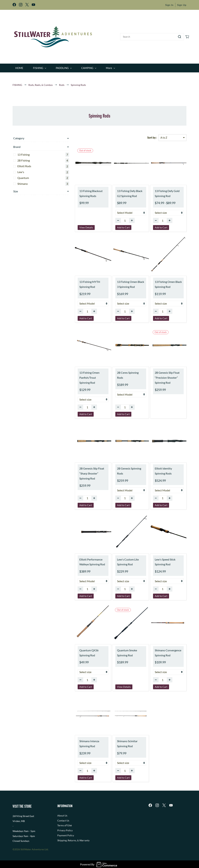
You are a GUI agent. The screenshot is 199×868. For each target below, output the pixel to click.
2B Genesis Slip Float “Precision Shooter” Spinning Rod (162, 375)
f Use (69, 823)
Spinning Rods (78, 82)
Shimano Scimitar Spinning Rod (123, 741)
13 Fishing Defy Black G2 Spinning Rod (122, 191)
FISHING (17, 82)
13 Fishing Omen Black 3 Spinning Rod (122, 282)
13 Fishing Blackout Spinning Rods (76, 191)
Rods (62, 82)
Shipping (62, 838)
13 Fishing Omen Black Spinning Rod (163, 282)
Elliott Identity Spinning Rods (164, 469)
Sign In (169, 5)
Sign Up (182, 5)
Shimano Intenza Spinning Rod (80, 741)
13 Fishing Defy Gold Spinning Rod (162, 191)
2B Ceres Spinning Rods (121, 370)
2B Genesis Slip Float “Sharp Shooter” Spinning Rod (79, 471)
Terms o (62, 823)
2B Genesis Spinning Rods (122, 466)
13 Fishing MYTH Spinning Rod (80, 282)
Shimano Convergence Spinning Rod (163, 650)
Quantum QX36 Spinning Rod (79, 650)
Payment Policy (66, 833)
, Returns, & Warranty (78, 838)
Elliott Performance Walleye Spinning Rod (77, 559)
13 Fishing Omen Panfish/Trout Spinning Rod (78, 375)
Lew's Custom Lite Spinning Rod (118, 559)
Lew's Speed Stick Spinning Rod (165, 559)
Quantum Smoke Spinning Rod (122, 650)
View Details (71, 225)
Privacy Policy (65, 828)
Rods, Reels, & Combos (41, 82)
